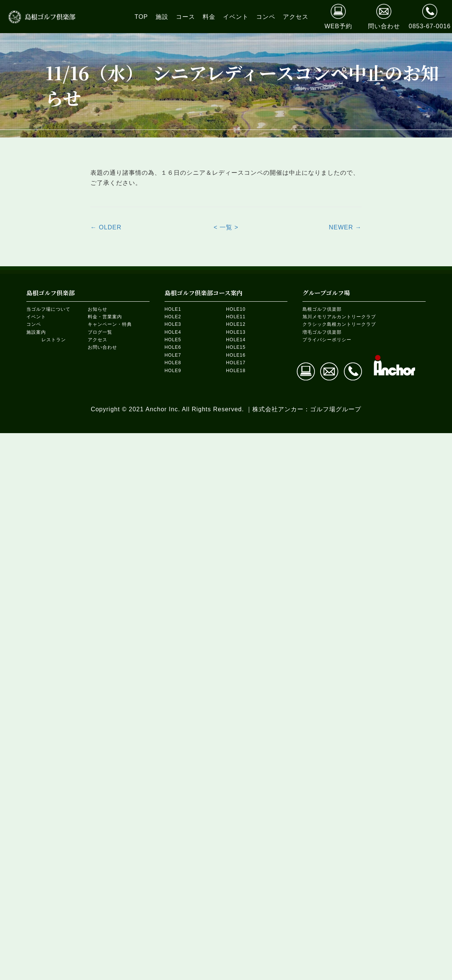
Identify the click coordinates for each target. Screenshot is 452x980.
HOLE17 (236, 363)
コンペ (34, 324)
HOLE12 (236, 324)
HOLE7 (173, 355)
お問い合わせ (102, 347)
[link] (141, 17)
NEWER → (345, 227)
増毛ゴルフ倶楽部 (322, 332)
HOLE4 (173, 332)
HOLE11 (236, 317)
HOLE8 (173, 363)
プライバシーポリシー (327, 340)
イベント (36, 317)
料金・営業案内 (105, 317)
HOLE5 (173, 340)
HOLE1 (173, 309)
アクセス (98, 340)
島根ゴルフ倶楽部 (322, 309)
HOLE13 (236, 332)
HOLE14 (236, 340)
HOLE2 (173, 317)
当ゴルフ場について (48, 309)
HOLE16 (236, 355)
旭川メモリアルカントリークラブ (339, 317)
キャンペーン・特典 (110, 324)
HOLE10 (236, 309)
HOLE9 (173, 371)
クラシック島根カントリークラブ (339, 324)
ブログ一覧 (100, 332)
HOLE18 (236, 371)
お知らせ (98, 309)
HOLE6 (173, 347)
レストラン (54, 340)
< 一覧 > (226, 227)
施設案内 (36, 332)
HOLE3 (173, 324)
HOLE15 (236, 347)
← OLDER (106, 227)
